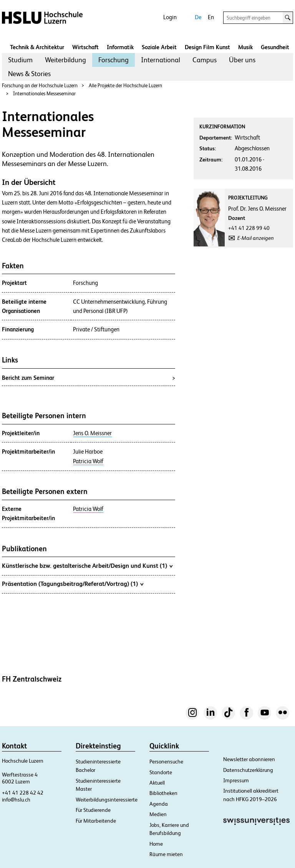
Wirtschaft (85, 47)
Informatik (120, 47)
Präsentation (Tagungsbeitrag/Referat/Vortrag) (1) (73, 584)
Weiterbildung (65, 60)
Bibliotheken (163, 793)
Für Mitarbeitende (96, 821)
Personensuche (166, 762)
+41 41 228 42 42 (23, 793)
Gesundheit (275, 47)
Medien (158, 814)
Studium (20, 60)
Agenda (159, 804)
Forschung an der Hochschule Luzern (40, 86)
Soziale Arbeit (159, 47)
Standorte (161, 772)
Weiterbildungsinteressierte (107, 800)
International (161, 60)
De (198, 17)
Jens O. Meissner (92, 433)
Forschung (114, 60)
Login (170, 17)
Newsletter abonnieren (249, 759)
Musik (245, 47)
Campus (205, 60)
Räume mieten (166, 854)
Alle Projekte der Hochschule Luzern (125, 86)
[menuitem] (20, 60)
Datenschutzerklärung (248, 770)
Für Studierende (93, 810)
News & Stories (29, 74)
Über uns (242, 60)
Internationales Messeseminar (44, 94)
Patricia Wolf (88, 461)
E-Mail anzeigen (256, 238)
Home (156, 844)
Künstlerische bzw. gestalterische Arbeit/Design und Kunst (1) (87, 565)
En (211, 17)
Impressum (236, 780)
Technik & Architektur (37, 47)
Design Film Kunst (207, 47)
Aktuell (157, 783)
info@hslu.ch (16, 800)
